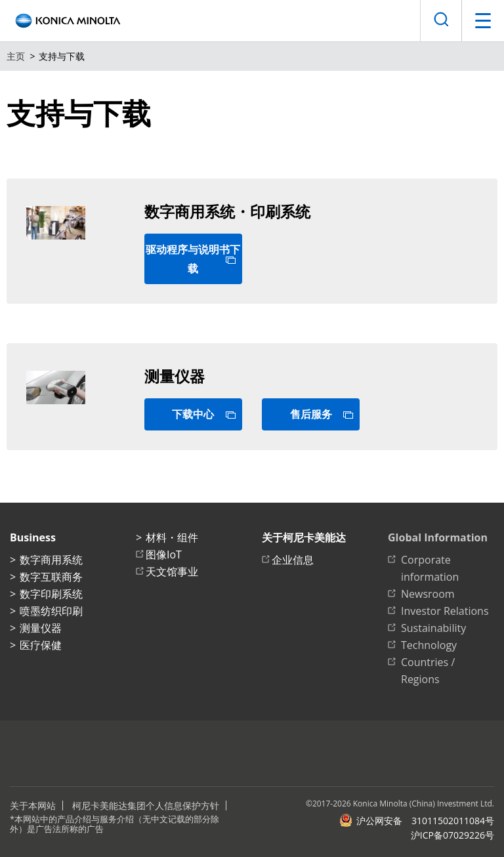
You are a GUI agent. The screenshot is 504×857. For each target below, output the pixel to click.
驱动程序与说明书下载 (193, 259)
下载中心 (193, 414)
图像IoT (164, 554)
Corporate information (430, 568)
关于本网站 (33, 805)
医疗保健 (41, 645)
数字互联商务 (51, 577)
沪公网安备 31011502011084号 (417, 820)
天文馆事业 (172, 572)
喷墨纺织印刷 (51, 611)
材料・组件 (172, 537)
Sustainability (433, 628)
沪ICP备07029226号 (452, 835)
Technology (429, 645)
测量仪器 (41, 628)
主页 (16, 56)
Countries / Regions (428, 671)
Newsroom (428, 594)
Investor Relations (445, 611)
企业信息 (293, 560)
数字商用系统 (51, 560)
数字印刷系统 (51, 594)
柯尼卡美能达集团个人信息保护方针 (146, 805)
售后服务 (311, 414)
